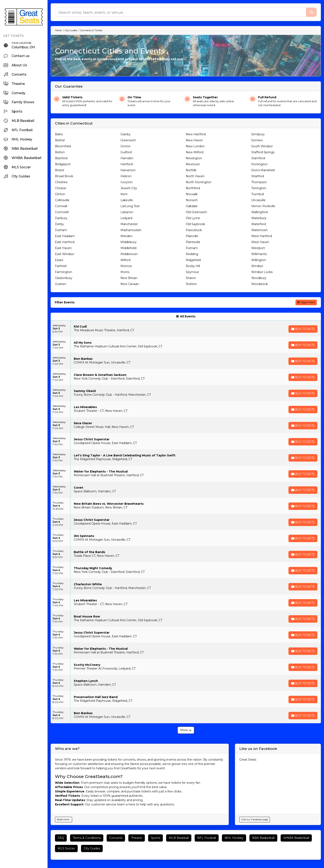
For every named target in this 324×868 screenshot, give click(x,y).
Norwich (192, 200)
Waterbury (259, 218)
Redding (192, 254)
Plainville (192, 236)
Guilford (126, 152)
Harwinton (128, 170)
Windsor (257, 266)
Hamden (127, 158)
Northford (193, 188)
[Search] (181, 12)
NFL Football (207, 838)
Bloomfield (63, 146)
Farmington (64, 272)
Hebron (126, 176)
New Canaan (130, 284)
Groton (126, 146)
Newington (194, 158)
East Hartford (65, 242)
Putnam (192, 248)
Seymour (192, 272)
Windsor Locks (262, 272)
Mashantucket (131, 230)
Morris (125, 272)
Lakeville (127, 200)
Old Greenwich (196, 212)
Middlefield (128, 248)
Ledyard (126, 218)
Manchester (129, 224)
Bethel (60, 140)
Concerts (116, 838)
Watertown (259, 230)
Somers (257, 140)
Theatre (137, 838)
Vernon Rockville (263, 206)
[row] (186, 329)
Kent (124, 194)
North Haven (195, 176)
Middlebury (129, 242)
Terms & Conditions (87, 838)
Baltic (59, 134)
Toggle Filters (306, 302)
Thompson (259, 182)
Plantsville (193, 242)
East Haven (63, 248)
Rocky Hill (193, 266)
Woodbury (259, 278)
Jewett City (129, 188)
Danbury (61, 218)
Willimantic (259, 254)
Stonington (259, 164)
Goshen (61, 284)
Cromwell (62, 212)
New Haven (194, 140)
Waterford (259, 224)
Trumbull (258, 194)
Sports (155, 838)
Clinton (60, 194)
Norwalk (192, 194)
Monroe (126, 266)
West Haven (260, 242)
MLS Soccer (66, 848)
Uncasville (258, 200)
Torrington (259, 188)
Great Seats (248, 760)
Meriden (126, 236)
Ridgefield (193, 260)
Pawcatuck (194, 230)
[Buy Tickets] (303, 329)
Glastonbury (64, 278)
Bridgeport (63, 164)
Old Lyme (193, 218)
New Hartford (196, 134)
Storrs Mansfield (263, 170)
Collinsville (62, 200)
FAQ (61, 838)
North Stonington (199, 182)
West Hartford (262, 236)
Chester (61, 188)
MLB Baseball (179, 838)
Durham (61, 230)
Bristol (60, 170)
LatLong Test (130, 206)
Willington (259, 260)
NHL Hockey (234, 838)
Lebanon (127, 212)
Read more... (64, 819)
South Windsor (262, 146)
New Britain (129, 278)
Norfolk (191, 170)
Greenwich (128, 140)
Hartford (127, 164)
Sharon (191, 278)
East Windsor (65, 254)
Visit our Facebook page (255, 819)
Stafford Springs (263, 152)
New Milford (195, 152)
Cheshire (61, 182)
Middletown (129, 254)
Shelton (191, 284)
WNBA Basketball (296, 838)
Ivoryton (127, 182)
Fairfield (61, 266)
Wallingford (259, 212)
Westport (258, 248)
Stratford (258, 176)
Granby (126, 134)
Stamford (258, 158)
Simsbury (258, 134)
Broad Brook (64, 176)
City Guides (92, 848)
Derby (59, 224)
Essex (59, 260)
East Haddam (65, 236)
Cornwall (61, 206)
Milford (125, 260)
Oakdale (192, 206)
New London (195, 146)
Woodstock (260, 284)
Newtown (193, 164)
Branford (61, 158)
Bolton (60, 152)
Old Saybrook (195, 224)
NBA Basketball (263, 838)
